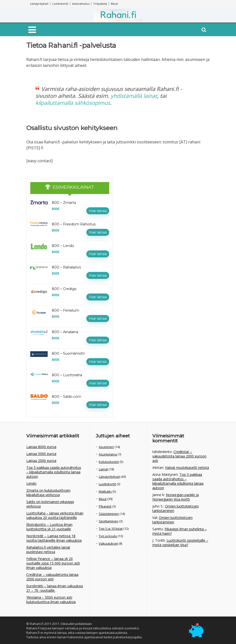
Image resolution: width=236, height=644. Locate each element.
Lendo (31, 483)
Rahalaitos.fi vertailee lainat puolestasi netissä (48, 549)
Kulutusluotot (109, 461)
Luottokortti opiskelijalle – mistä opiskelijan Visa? (180, 542)
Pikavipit (105, 506)
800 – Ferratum (66, 310)
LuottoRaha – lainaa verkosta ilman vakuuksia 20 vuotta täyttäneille (55, 515)
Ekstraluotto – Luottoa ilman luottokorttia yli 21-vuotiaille (49, 526)
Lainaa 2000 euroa (41, 460)
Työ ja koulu (108, 536)
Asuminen (106, 447)
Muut (114, 4)
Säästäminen (109, 513)
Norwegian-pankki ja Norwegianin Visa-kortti (176, 497)
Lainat (103, 469)
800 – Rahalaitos (66, 267)
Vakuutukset (108, 543)
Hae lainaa (98, 211)
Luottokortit (60, 4)
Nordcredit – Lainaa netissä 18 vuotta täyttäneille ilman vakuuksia (54, 538)
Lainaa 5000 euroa (41, 453)
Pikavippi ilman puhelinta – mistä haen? (180, 531)
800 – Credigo (64, 289)
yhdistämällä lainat (135, 96)
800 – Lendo (63, 245)
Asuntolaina (108, 454)
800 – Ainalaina (65, 332)
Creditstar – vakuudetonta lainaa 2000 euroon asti (52, 577)
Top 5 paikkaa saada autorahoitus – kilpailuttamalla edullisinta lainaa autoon (54, 472)
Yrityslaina (100, 4)
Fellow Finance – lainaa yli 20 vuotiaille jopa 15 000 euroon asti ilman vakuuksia (53, 563)
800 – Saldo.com (67, 396)
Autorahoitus (81, 4)
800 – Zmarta (64, 202)
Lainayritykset (39, 4)
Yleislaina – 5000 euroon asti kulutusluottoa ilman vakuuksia (51, 599)
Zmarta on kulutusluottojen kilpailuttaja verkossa (48, 492)
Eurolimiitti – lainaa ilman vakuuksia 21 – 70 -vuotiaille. (55, 588)
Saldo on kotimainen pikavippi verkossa (50, 504)
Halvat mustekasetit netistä (187, 467)
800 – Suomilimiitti (68, 353)
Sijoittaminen (109, 521)
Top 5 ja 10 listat (111, 528)
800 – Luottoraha (67, 375)
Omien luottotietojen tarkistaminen (176, 508)
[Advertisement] (158, 209)
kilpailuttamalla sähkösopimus (74, 103)
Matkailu (105, 491)
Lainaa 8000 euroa (41, 446)
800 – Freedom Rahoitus (74, 224)
